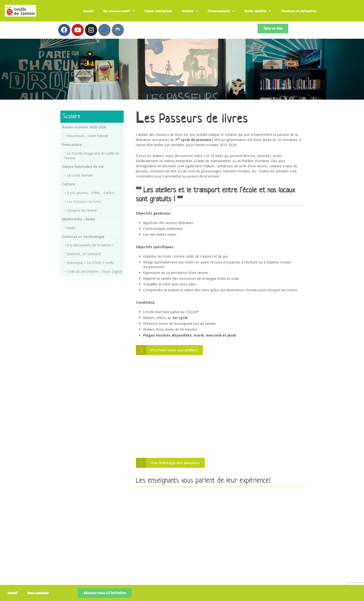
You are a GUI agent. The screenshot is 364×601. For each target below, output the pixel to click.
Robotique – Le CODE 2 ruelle (90, 263)
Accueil (88, 11)
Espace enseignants (158, 11)
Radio (71, 228)
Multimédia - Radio (79, 219)
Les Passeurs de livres (84, 202)
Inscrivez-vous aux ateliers (174, 350)
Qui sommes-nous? (119, 11)
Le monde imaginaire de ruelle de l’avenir (92, 156)
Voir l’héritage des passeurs (175, 463)
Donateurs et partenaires (299, 11)
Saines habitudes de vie (83, 166)
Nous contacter (38, 593)
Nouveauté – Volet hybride (88, 136)
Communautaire (221, 11)
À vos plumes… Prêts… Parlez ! (91, 193)
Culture (69, 184)
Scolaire (190, 11)
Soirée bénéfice (258, 11)
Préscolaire (72, 145)
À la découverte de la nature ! (90, 245)
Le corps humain (80, 175)
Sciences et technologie (83, 237)
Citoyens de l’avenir (82, 210)
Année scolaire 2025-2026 (84, 127)
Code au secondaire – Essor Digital (94, 271)
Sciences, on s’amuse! (84, 254)
